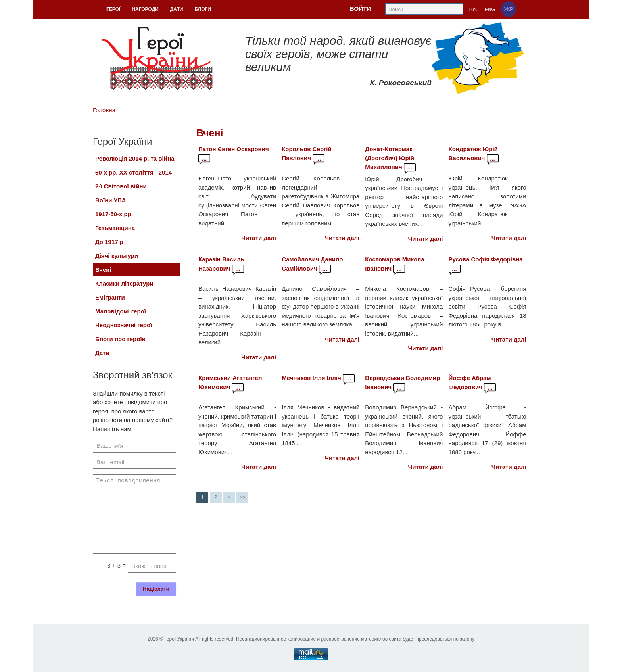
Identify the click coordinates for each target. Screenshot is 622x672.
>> (242, 497)
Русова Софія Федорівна (486, 259)
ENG (490, 10)
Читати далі (259, 238)
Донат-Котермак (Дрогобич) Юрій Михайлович (390, 158)
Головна (104, 110)
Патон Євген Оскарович (234, 149)
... (204, 158)
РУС (474, 10)
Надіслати (156, 589)
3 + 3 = (116, 565)
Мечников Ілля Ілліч (311, 378)
